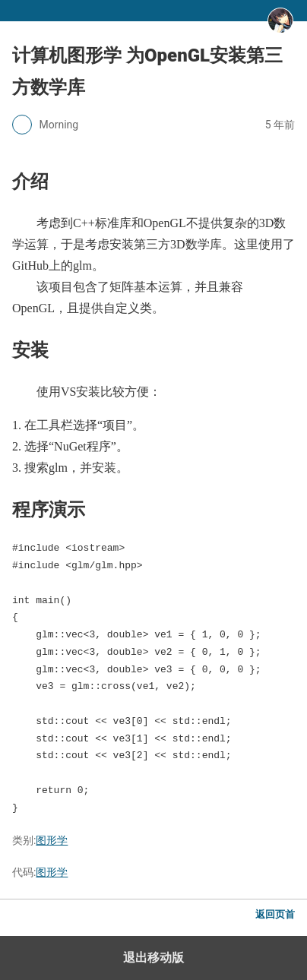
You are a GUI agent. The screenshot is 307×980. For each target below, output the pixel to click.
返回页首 (275, 914)
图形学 (52, 840)
